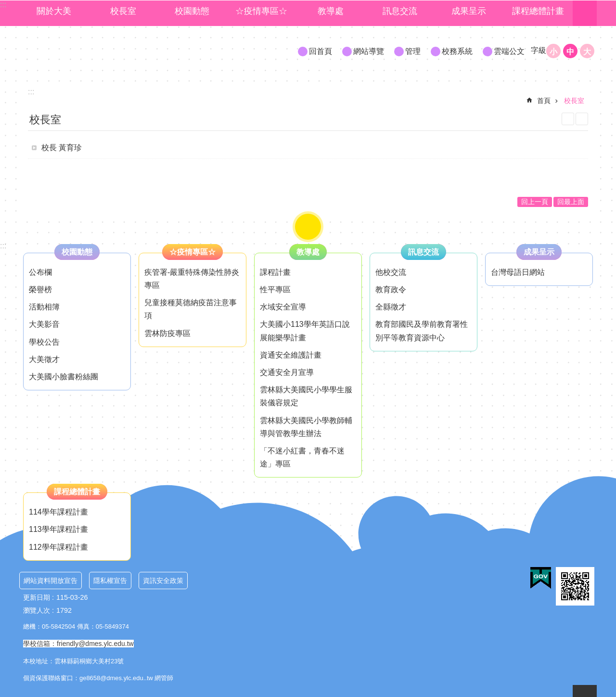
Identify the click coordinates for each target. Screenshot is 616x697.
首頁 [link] (544, 101)
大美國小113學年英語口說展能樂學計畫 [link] (305, 331)
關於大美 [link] (54, 11)
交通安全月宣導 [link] (287, 372)
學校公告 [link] (44, 342)
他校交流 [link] (391, 272)
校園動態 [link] (192, 11)
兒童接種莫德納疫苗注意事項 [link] (191, 309)
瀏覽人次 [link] (37, 610)
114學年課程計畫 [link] (58, 512)
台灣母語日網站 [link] (518, 272)
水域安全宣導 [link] (283, 307)
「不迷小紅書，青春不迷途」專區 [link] (302, 457)
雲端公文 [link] (509, 51)
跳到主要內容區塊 (5, 5)
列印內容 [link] (568, 119)
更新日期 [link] (37, 597)
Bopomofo (582, 119)
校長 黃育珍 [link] (62, 148)
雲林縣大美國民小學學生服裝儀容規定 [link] (306, 396)
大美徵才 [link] (44, 359)
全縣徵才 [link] (391, 307)
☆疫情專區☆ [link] (261, 11)
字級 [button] (539, 50)
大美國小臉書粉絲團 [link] (64, 377)
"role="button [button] (308, 227)
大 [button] (587, 52)
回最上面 (571, 202)
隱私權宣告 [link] (110, 581)
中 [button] (570, 52)
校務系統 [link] (457, 51)
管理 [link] (413, 51)
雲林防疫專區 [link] (167, 333)
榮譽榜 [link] (40, 290)
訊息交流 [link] (400, 11)
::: (3, 246)
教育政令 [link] (391, 290)
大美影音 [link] (44, 324)
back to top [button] (585, 691)
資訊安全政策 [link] (163, 581)
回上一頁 (535, 202)
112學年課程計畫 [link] (58, 547)
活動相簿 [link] (44, 307)
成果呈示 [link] (469, 11)
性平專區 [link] (275, 290)
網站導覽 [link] (369, 51)
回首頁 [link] (321, 51)
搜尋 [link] (585, 13)
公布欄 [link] (40, 272)
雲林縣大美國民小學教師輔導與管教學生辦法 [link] (306, 427)
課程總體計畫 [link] (538, 11)
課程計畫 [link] (275, 272)
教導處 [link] (331, 11)
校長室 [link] (123, 11)
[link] (541, 578)
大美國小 (106, 51)
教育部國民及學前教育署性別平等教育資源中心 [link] (422, 331)
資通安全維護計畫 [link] (291, 355)
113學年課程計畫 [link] (58, 529)
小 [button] (553, 52)
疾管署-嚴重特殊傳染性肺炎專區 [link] (192, 279)
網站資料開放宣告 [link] (51, 581)
